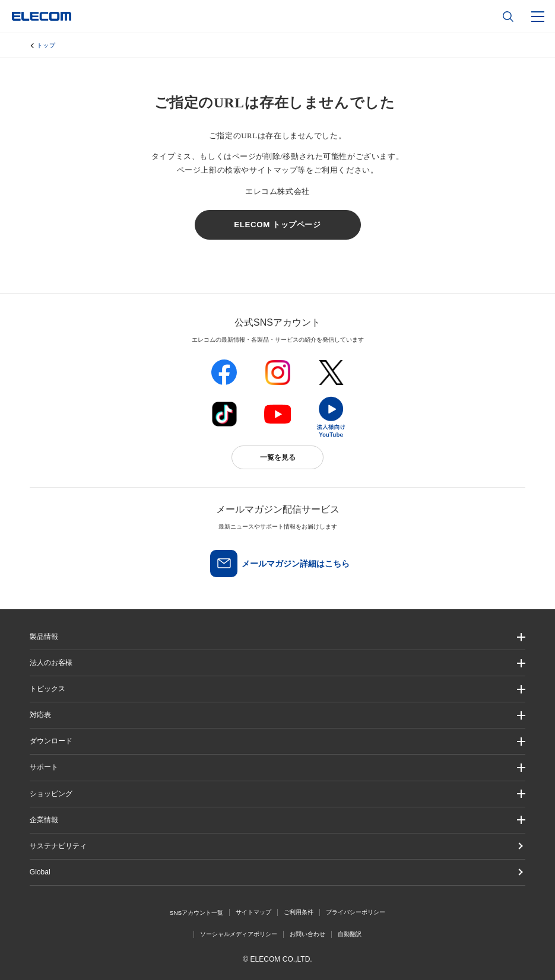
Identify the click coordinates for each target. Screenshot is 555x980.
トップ (46, 45)
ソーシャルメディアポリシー (239, 934)
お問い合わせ (307, 934)
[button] (277, 689)
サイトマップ (253, 912)
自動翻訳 (350, 934)
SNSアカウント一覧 (197, 913)
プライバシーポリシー (356, 912)
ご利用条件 (299, 912)
